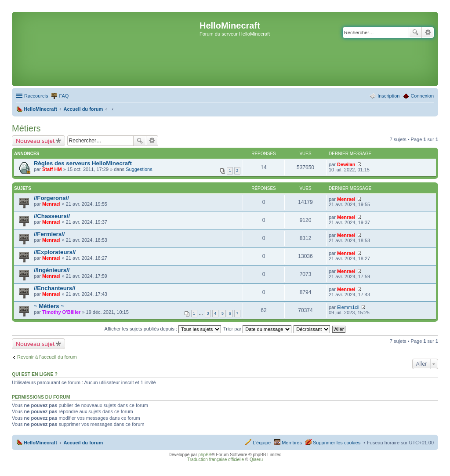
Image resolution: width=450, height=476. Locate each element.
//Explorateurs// (55, 252)
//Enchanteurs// (55, 288)
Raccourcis (36, 96)
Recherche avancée (428, 33)
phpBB (205, 455)
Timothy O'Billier (61, 312)
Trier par (257, 329)
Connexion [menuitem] (422, 96)
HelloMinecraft (40, 443)
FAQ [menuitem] (64, 96)
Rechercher (415, 33)
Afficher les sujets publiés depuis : (163, 329)
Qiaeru (256, 460)
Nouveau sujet (35, 141)
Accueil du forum (83, 443)
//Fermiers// (49, 234)
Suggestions (139, 169)
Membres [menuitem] (292, 443)
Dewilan (346, 164)
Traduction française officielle (216, 460)
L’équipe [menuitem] (262, 443)
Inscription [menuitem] (388, 96)
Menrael (51, 204)
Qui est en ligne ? (35, 374)
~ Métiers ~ (49, 306)
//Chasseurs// (52, 216)
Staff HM (52, 169)
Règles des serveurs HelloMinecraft (83, 163)
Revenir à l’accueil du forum (47, 357)
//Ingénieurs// (52, 270)
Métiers (26, 128)
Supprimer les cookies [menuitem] (337, 443)
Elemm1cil (348, 307)
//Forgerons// (51, 198)
